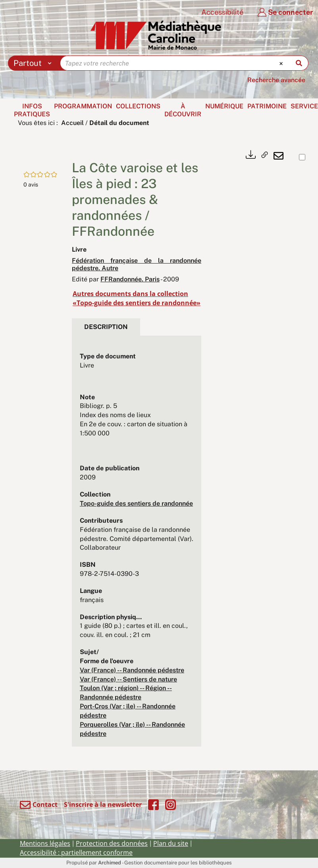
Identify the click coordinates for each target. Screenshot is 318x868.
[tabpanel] (137, 545)
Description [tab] (106, 327)
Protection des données (112, 843)
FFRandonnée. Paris (130, 279)
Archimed (110, 863)
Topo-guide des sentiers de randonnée (136, 503)
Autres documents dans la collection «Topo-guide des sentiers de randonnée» (137, 298)
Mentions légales (45, 843)
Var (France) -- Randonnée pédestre (132, 670)
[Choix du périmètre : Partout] (34, 63)
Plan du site (171, 843)
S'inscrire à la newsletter (103, 804)
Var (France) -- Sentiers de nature (128, 679)
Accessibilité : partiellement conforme (76, 853)
